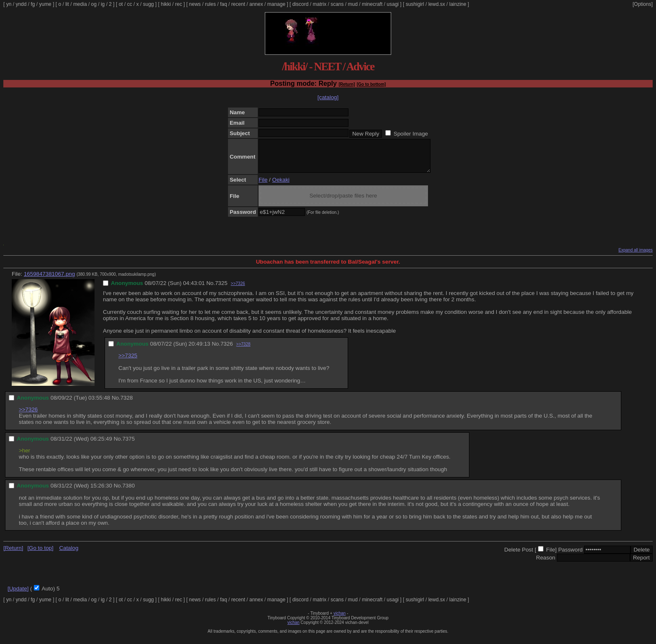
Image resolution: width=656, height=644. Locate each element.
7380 (128, 492)
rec (179, 4)
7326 (227, 350)
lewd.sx (437, 4)
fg (33, 4)
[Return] (347, 84)
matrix (319, 4)
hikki (166, 4)
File (263, 186)
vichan (340, 620)
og (94, 4)
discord (301, 4)
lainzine (458, 4)
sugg (149, 4)
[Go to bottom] (371, 84)
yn (9, 4)
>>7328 (243, 350)
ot (121, 4)
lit (67, 4)
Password (570, 556)
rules (210, 4)
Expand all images (635, 256)
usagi (393, 4)
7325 (221, 289)
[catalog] (328, 97)
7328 (127, 404)
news (195, 4)
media (80, 4)
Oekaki (281, 186)
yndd (21, 4)
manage (276, 4)
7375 (128, 445)
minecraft (372, 4)
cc (130, 4)
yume (45, 4)
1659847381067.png (49, 280)
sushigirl (415, 4)
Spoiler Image (411, 134)
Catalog (69, 554)
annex (256, 4)
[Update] (18, 595)
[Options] (643, 4)
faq (224, 4)
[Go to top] (40, 554)
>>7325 (128, 362)
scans (337, 4)
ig (103, 4)
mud (353, 4)
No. (211, 289)
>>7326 (238, 290)
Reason (546, 564)
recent (238, 4)
